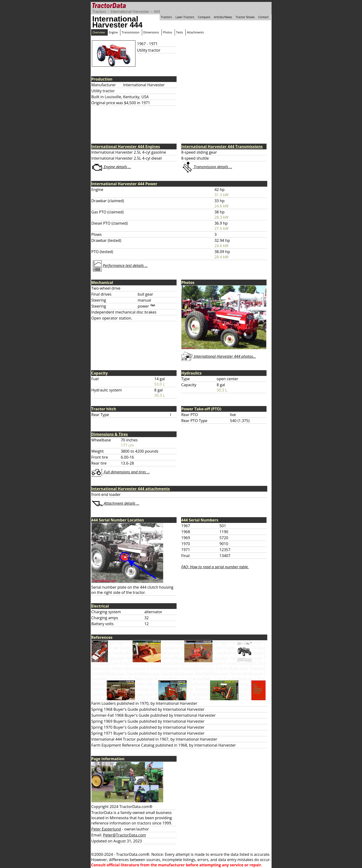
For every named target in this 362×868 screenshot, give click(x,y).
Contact (263, 17)
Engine (113, 32)
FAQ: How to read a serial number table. (215, 567)
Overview (99, 32)
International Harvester (130, 12)
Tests (180, 32)
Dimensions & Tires (110, 434)
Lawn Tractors (185, 17)
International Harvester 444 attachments (131, 489)
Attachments (195, 32)
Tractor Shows (245, 17)
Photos (168, 32)
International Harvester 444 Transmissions (222, 146)
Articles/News (223, 17)
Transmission (130, 32)
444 (157, 12)
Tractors (99, 12)
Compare (204, 17)
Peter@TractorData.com (125, 835)
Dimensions (151, 32)
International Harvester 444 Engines (126, 146)
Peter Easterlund (106, 829)
